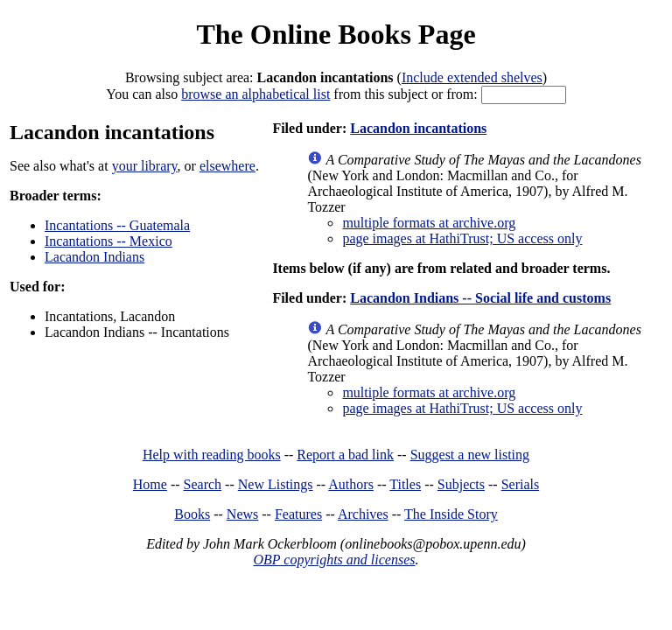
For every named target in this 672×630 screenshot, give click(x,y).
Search (203, 484)
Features (298, 514)
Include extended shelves (472, 77)
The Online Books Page (336, 34)
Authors (351, 484)
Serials (521, 484)
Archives (363, 514)
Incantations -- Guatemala (117, 225)
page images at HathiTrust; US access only (462, 238)
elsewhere (227, 166)
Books (192, 514)
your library (145, 166)
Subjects (461, 484)
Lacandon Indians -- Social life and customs (480, 298)
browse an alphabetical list (255, 94)
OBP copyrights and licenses (334, 560)
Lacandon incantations (418, 128)
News (242, 514)
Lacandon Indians (94, 257)
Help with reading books (212, 455)
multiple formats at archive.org (429, 223)
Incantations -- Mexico (108, 241)
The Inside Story (451, 514)
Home (150, 484)
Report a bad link (345, 455)
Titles (405, 484)
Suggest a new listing (470, 455)
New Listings (276, 484)
